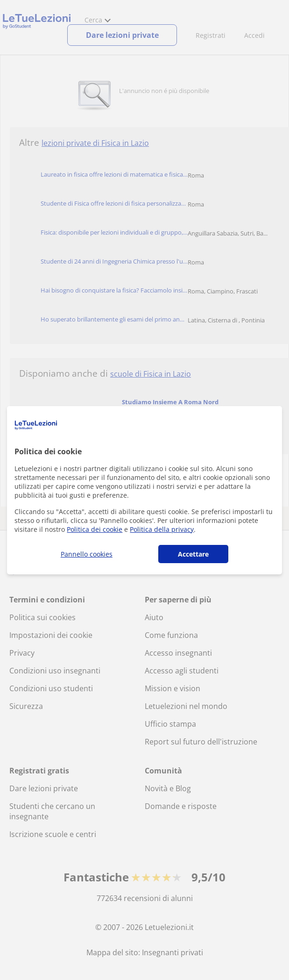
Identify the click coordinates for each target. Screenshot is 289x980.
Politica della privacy (162, 529)
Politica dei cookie (95, 529)
